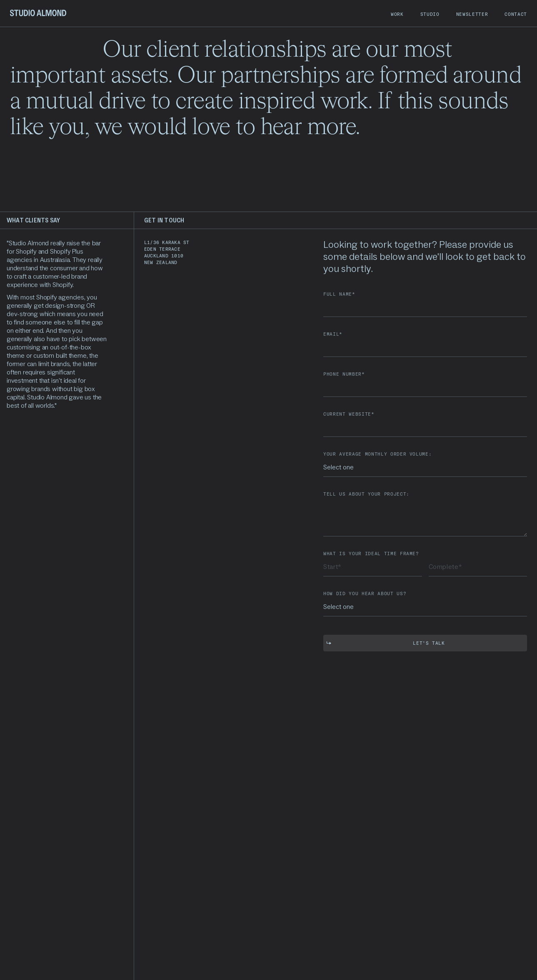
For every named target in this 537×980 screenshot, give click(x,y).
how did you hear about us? (365, 594)
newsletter (472, 14)
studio (430, 14)
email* (333, 334)
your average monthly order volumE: (377, 454)
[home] (38, 13)
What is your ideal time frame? (371, 554)
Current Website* (349, 414)
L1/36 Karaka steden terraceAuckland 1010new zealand (167, 252)
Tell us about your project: (366, 494)
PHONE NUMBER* (344, 374)
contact (516, 14)
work (397, 14)
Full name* (339, 294)
